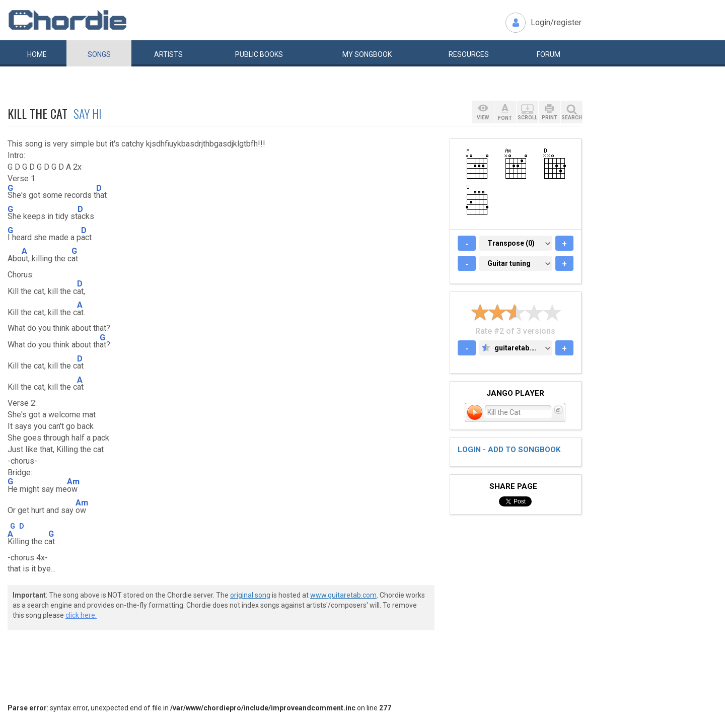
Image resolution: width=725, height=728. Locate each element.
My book (367, 54)
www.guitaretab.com (343, 595)
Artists (168, 54)
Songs (99, 54)
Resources (469, 54)
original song (250, 595)
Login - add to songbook (509, 450)
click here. (81, 615)
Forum (549, 54)
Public (259, 54)
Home (37, 54)
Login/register (556, 22)
